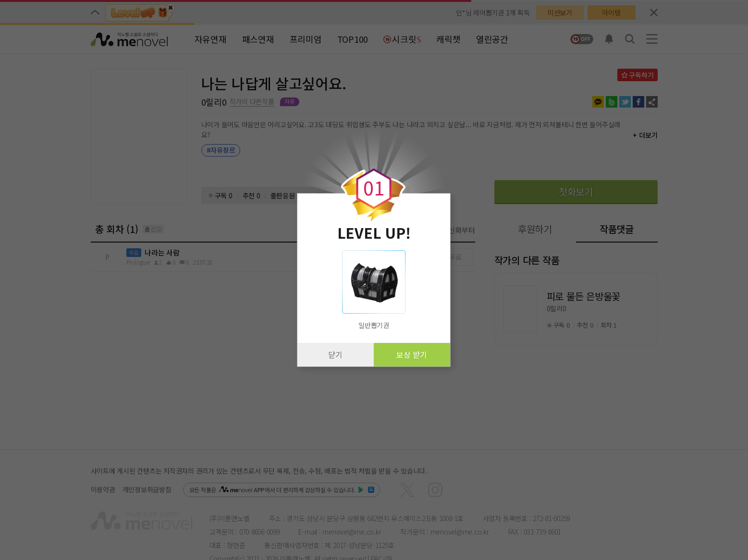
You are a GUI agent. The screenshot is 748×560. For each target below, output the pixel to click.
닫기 (335, 354)
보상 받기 (412, 354)
